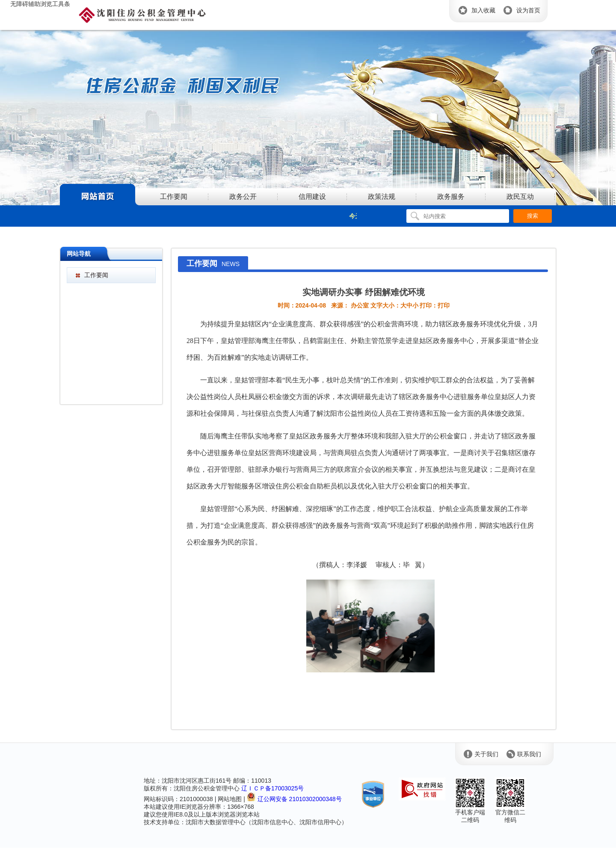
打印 (444, 305)
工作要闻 (96, 275)
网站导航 (79, 254)
